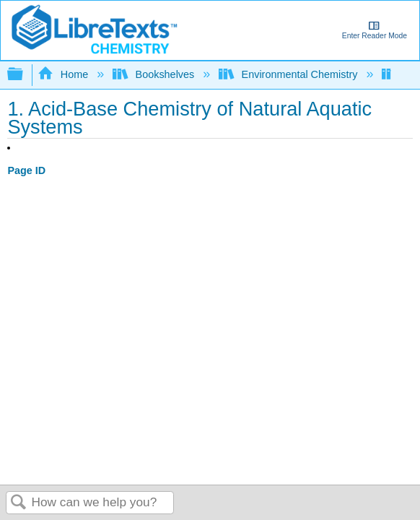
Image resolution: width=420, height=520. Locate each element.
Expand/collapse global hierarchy (25, 75)
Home (64, 74)
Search (19, 503)
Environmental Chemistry (289, 74)
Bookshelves (155, 74)
